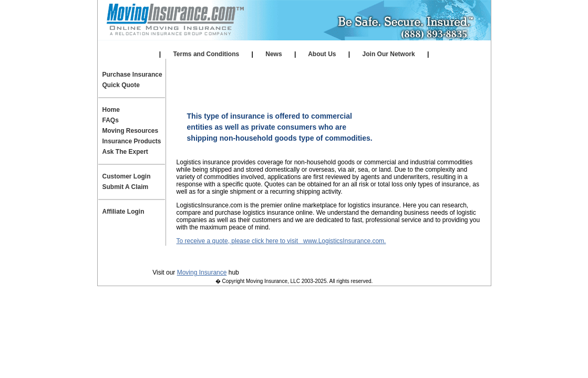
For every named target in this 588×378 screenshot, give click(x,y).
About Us (322, 54)
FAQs (111, 120)
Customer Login (127, 176)
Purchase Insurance (132, 75)
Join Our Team (360, 257)
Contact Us (303, 257)
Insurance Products (132, 141)
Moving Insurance (202, 272)
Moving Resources (131, 131)
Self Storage (293, 45)
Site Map (415, 257)
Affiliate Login (376, 45)
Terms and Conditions (206, 54)
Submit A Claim (126, 187)
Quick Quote (121, 85)
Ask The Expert (125, 152)
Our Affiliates (211, 45)
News (274, 54)
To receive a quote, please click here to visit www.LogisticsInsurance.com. (281, 241)
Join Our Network (389, 54)
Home (111, 110)
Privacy (171, 257)
